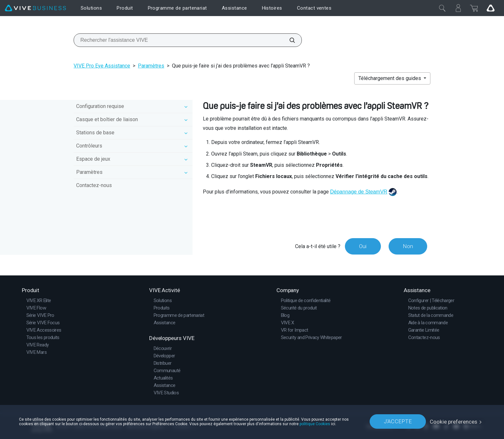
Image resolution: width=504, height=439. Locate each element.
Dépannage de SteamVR (359, 192)
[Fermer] (442, 8)
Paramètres (151, 66)
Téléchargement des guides (390, 78)
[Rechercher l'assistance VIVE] (289, 40)
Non (408, 246)
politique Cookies (315, 424)
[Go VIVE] (491, 8)
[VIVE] (35, 8)
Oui (362, 246)
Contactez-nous (94, 185)
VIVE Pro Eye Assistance (102, 66)
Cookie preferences (454, 421)
